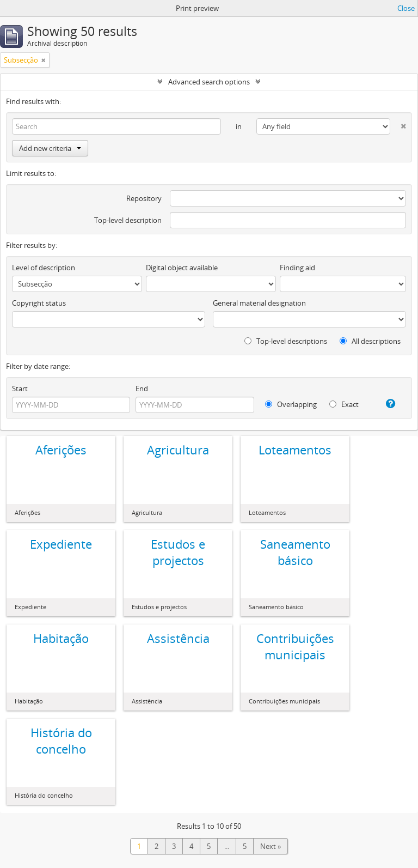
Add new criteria (50, 148)
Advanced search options (209, 82)
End (142, 389)
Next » (271, 846)
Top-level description (128, 220)
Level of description (44, 268)
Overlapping (291, 404)
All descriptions (370, 341)
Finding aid (297, 268)
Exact (344, 404)
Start (20, 389)
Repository (144, 198)
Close (406, 8)
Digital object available (182, 268)
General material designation (259, 303)
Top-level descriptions (286, 341)
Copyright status (39, 303)
